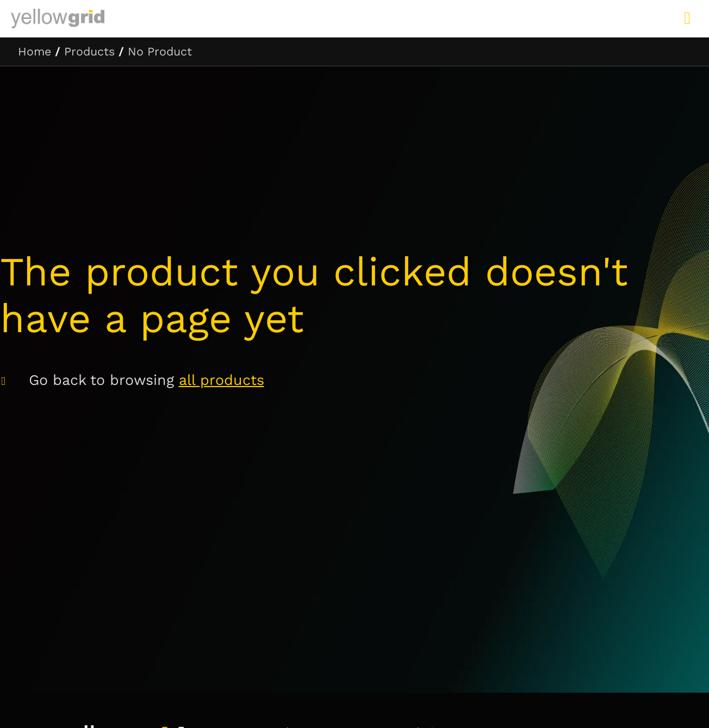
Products (89, 51)
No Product (160, 51)
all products (222, 380)
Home (35, 51)
